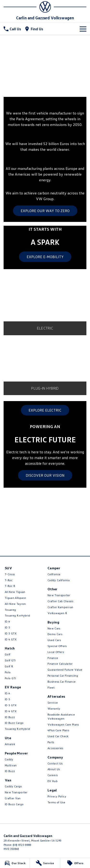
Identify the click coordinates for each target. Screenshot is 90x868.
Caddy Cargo (13, 786)
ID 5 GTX (11, 633)
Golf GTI (10, 660)
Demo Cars (55, 634)
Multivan (11, 765)
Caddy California (59, 580)
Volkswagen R (57, 613)
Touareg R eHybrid (17, 615)
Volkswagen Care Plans (63, 724)
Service (53, 703)
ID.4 (7, 621)
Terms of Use (56, 802)
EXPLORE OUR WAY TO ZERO (45, 211)
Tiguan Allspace (15, 598)
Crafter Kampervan (60, 607)
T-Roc (9, 580)
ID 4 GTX (11, 639)
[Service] (45, 863)
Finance (53, 658)
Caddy (9, 759)
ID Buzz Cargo (14, 723)
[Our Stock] (15, 863)
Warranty (54, 709)
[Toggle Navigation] (83, 29)
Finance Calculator (60, 664)
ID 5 (7, 627)
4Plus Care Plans (58, 730)
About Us (54, 769)
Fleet (51, 688)
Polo (8, 672)
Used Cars (54, 640)
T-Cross (10, 574)
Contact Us (55, 763)
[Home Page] (45, 7)
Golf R (9, 666)
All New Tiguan (15, 592)
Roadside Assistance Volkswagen (61, 716)
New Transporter (16, 792)
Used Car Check (58, 736)
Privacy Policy (57, 796)
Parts (51, 742)
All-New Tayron (15, 604)
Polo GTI (10, 678)
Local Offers (56, 652)
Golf (8, 654)
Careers (53, 775)
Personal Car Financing (63, 676)
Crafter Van (13, 798)
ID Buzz (10, 717)
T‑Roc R (10, 586)
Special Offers (57, 646)
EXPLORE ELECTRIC (45, 410)
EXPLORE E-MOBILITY (45, 257)
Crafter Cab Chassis (60, 601)
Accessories (55, 748)
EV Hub (53, 781)
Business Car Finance (62, 682)
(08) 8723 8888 (22, 845)
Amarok (10, 744)
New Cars (54, 628)
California (54, 574)
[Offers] (75, 863)
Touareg (10, 610)
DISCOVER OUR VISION (45, 475)
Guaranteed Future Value (65, 670)
